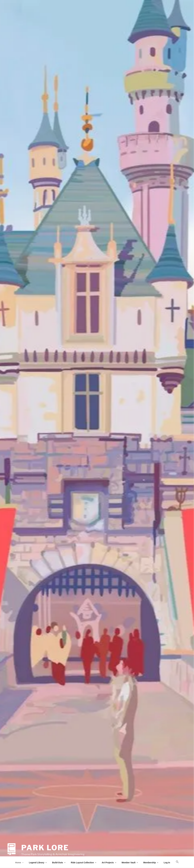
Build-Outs (59, 863)
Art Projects (109, 863)
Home (20, 863)
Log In (167, 863)
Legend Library (38, 863)
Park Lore (45, 841)
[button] (177, 862)
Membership (151, 863)
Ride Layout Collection (84, 863)
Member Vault (130, 863)
